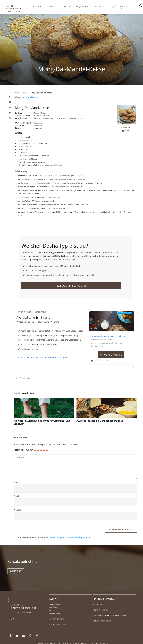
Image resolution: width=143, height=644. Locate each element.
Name (16, 478)
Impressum (98, 600)
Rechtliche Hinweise (101, 605)
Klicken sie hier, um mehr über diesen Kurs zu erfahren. (42, 353)
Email (16, 492)
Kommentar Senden (121, 525)
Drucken (126, 131)
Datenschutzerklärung (102, 616)
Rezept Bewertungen (23, 445)
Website (17, 505)
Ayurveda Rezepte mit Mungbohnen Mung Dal (107, 408)
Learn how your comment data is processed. (71, 533)
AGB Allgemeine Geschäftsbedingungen (109, 611)
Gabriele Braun (32, 97)
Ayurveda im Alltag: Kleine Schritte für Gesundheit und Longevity (44, 408)
